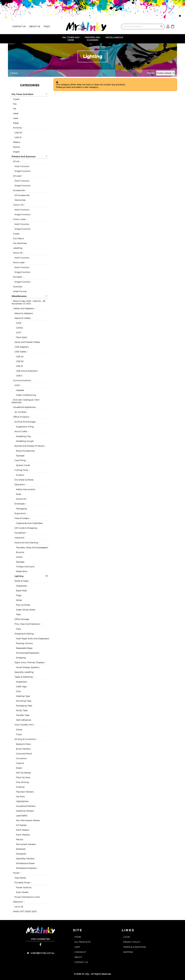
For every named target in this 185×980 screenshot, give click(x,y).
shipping (128, 952)
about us (35, 26)
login (126, 937)
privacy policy (132, 942)
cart (77, 947)
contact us (19, 26)
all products (82, 942)
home (78, 937)
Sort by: (151, 73)
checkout (80, 952)
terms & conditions (134, 947)
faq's (47, 26)
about (78, 957)
